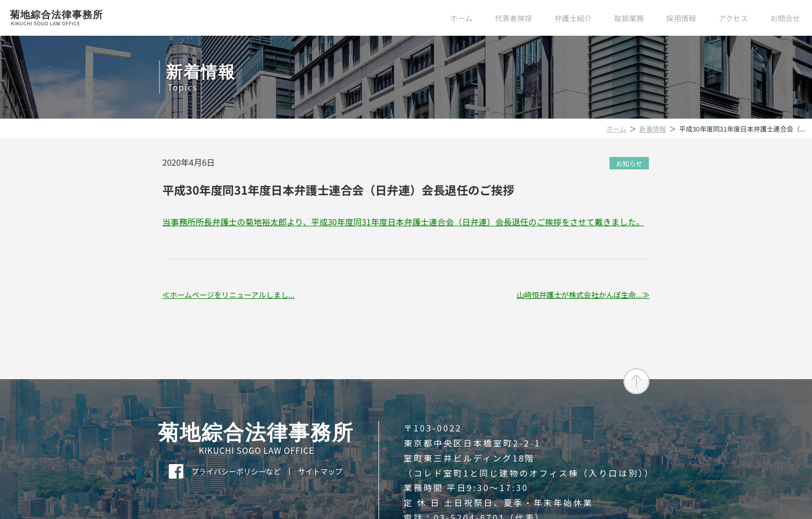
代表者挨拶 (514, 18)
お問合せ (785, 18)
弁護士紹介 (573, 18)
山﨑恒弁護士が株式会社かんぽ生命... (579, 295)
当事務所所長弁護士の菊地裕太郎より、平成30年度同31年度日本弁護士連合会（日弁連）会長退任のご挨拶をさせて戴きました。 (404, 222)
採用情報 (682, 18)
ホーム (462, 18)
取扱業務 (629, 18)
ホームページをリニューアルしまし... (232, 295)
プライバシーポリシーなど (236, 471)
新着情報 (653, 129)
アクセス (733, 18)
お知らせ (629, 163)
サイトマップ (320, 471)
